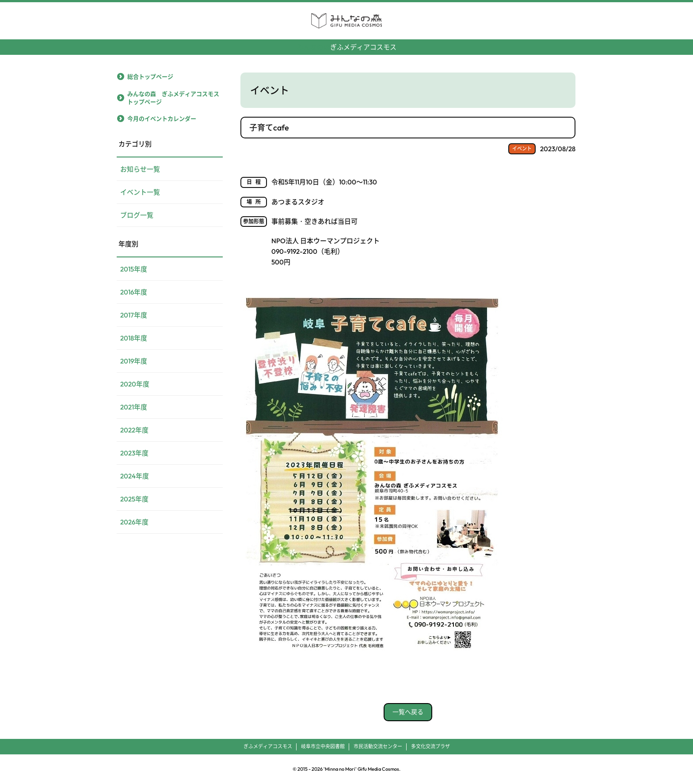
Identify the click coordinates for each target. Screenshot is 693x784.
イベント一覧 (140, 192)
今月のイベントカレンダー (162, 119)
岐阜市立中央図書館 (323, 746)
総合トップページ (150, 76)
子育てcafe (269, 128)
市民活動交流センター (378, 746)
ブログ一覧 (137, 215)
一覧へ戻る (408, 712)
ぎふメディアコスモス (347, 44)
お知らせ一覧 (140, 169)
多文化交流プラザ (430, 746)
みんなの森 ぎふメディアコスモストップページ (173, 98)
